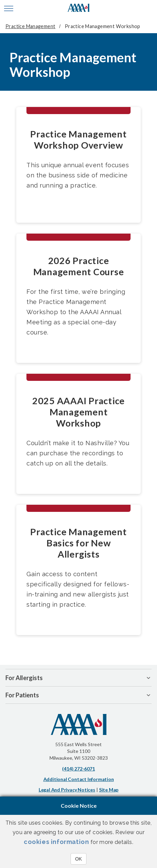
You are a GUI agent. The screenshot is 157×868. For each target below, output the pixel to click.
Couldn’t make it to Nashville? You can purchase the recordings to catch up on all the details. (78, 453)
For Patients (22, 695)
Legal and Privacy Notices (67, 790)
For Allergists (24, 678)
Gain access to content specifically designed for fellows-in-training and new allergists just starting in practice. (78, 589)
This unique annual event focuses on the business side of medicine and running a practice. (78, 175)
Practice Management (30, 26)
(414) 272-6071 (78, 769)
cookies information (56, 842)
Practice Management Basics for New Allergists (78, 543)
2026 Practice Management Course (79, 266)
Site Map (109, 790)
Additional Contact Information (79, 779)
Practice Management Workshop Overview (78, 139)
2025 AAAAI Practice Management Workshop (78, 412)
